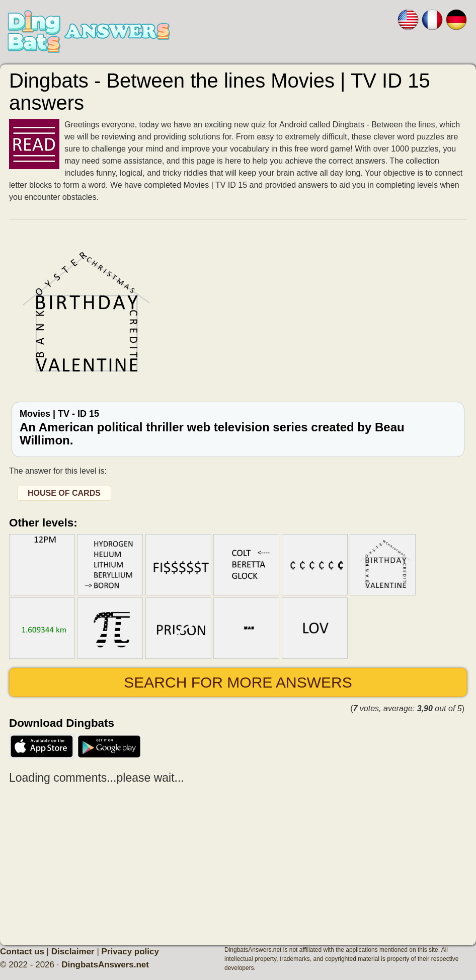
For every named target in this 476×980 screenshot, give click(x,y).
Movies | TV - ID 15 (238, 428)
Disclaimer (73, 952)
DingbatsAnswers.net (105, 965)
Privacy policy (130, 952)
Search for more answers (238, 682)
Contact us (22, 952)
